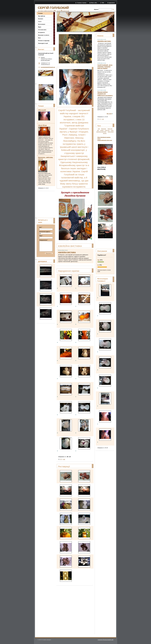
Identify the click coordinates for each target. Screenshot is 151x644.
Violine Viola (110, 129)
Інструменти (41, 32)
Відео (40, 27)
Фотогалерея (42, 24)
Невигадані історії (43, 43)
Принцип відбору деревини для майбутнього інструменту (105, 94)
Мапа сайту (94, 3)
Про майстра (42, 16)
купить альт (107, 130)
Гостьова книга (42, 30)
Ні (98, 265)
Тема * (41, 236)
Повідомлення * (44, 240)
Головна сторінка (82, 3)
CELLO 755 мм (42, 125)
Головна (40, 13)
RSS (103, 3)
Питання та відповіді (44, 41)
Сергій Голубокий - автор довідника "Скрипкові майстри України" (105, 67)
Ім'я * (41, 227)
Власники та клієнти (44, 35)
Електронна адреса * (45, 232)
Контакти (41, 19)
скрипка (102, 130)
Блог (39, 38)
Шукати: (96, 9)
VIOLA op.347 (42, 110)
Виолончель (104, 129)
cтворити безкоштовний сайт (106, 640)
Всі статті (109, 114)
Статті (40, 22)
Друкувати (112, 3)
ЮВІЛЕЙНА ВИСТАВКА (67, 252)
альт (98, 130)
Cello (99, 129)
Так (98, 260)
